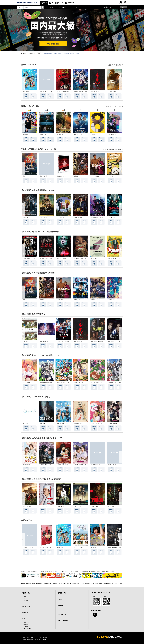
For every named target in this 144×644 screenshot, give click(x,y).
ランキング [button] (74, 7)
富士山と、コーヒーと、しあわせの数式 (83, 547)
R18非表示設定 (27, 628)
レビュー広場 (62, 614)
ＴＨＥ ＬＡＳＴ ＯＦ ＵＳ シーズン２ (68, 506)
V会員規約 (29, 583)
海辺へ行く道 (26, 92)
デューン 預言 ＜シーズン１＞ (82, 506)
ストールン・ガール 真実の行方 (116, 92)
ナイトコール (94, 259)
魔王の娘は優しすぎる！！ (97, 382)
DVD (45, 3)
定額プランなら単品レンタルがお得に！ (91, 571)
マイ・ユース (26, 424)
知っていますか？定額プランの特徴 (70, 571)
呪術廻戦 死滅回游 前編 (80, 92)
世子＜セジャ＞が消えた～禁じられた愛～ (118, 424)
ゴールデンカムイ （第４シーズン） (49, 92)
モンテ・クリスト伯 (45, 217)
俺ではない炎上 (77, 300)
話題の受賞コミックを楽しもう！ (110, 571)
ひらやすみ (25, 341)
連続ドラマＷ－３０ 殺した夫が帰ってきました (120, 341)
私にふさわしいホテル (45, 547)
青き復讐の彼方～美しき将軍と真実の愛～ (101, 465)
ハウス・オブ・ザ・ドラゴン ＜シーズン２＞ (119, 506)
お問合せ (61, 605)
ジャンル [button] (50, 7)
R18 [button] (123, 7)
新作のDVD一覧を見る (115, 65)
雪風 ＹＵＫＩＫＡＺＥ (80, 135)
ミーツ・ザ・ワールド (28, 547)
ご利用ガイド (107, 7)
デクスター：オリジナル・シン (47, 506)
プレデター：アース (112, 217)
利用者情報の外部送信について (107, 583)
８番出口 (93, 135)
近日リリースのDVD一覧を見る (113, 149)
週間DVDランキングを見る (114, 106)
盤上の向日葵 (60, 135)
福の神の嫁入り (26, 465)
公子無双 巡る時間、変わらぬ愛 (82, 465)
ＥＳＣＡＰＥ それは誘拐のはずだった (66, 341)
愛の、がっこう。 (44, 341)
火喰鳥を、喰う (111, 300)
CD (52, 3)
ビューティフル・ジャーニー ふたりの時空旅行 (69, 217)
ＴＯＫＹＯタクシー (96, 176)
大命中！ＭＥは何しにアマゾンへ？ (116, 259)
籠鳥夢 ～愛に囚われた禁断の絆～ (116, 465)
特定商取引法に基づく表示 (92, 583)
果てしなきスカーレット (63, 176)
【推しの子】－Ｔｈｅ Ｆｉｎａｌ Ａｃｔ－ (119, 135)
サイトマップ (119, 583)
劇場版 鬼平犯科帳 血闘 (114, 547)
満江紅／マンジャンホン (46, 259)
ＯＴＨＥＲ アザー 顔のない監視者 (83, 259)
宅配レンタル (27, 622)
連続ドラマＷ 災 (95, 92)
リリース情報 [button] (62, 7)
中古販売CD (71, 3)
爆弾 (24, 176)
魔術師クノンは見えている (114, 382)
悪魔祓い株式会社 (78, 217)
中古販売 (26, 626)
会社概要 (23, 583)
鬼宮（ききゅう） (78, 424)
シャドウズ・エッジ (28, 217)
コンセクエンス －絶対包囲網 (98, 217)
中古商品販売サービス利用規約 (58, 583)
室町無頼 (76, 176)
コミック (61, 3)
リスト (121, 4)
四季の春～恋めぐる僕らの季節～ (65, 424)
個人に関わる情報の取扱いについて (75, 583)
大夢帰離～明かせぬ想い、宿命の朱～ (49, 465)
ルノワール (93, 547)
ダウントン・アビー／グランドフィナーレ (33, 506)
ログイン (125, 4)
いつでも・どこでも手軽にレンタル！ (30, 571)
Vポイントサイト (63, 621)
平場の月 (93, 300)
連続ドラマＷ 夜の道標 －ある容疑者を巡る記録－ (104, 341)
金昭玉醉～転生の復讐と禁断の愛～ (65, 465)
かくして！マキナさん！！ (29, 382)
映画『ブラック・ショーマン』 (30, 135)
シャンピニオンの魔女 (79, 382)
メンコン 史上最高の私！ (97, 424)
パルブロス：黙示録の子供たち (64, 92)
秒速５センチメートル (45, 135)
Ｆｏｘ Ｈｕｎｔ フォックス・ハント (33, 259)
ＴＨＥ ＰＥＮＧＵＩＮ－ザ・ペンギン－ (101, 506)
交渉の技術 (42, 424)
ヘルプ (116, 7)
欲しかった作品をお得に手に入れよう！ (50, 571)
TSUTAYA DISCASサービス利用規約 (41, 583)
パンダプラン (111, 176)
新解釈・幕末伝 (43, 176)
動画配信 (25, 612)
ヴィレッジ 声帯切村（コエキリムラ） (66, 259)
